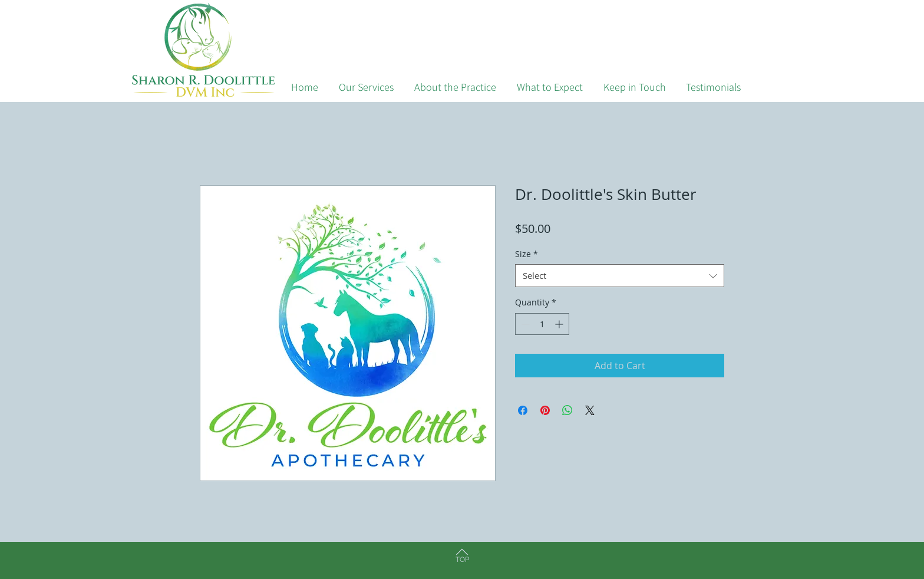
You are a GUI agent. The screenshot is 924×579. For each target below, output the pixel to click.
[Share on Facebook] (523, 410)
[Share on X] (590, 410)
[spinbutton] (542, 324)
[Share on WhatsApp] (567, 410)
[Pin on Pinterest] (545, 410)
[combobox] (620, 276)
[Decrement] (524, 324)
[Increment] (560, 324)
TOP (462, 560)
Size (527, 254)
